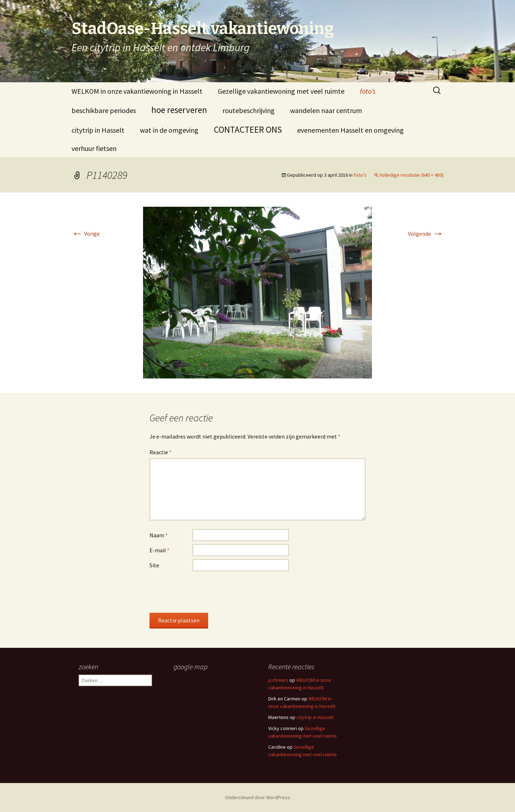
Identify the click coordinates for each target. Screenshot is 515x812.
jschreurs (278, 680)
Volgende (426, 234)
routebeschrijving (249, 110)
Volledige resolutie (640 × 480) (411, 175)
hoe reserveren (179, 110)
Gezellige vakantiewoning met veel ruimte (281, 91)
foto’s (368, 91)
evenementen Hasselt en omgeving (350, 130)
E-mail (160, 550)
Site (154, 565)
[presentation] (204, 592)
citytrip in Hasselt (98, 130)
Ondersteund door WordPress (257, 797)
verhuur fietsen (94, 148)
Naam (159, 535)
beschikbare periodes (104, 110)
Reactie (161, 452)
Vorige (86, 234)
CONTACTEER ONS (248, 129)
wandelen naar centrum (326, 110)
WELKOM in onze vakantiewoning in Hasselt (137, 91)
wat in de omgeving (169, 130)
